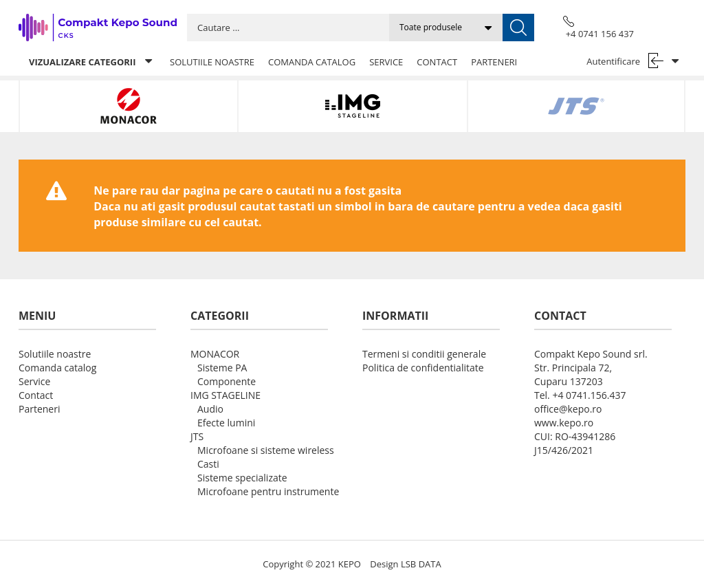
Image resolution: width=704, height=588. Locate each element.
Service (386, 62)
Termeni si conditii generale (424, 354)
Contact (437, 62)
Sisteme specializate (242, 478)
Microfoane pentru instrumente (268, 491)
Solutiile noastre (212, 62)
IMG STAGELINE (225, 395)
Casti (208, 464)
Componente (227, 381)
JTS (197, 436)
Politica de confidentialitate (423, 368)
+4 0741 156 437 (600, 34)
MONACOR (215, 354)
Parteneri (494, 62)
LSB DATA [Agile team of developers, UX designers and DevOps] (421, 564)
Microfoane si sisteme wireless (266, 450)
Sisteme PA (222, 368)
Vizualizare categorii (90, 62)
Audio (210, 409)
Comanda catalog (312, 62)
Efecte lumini (226, 423)
